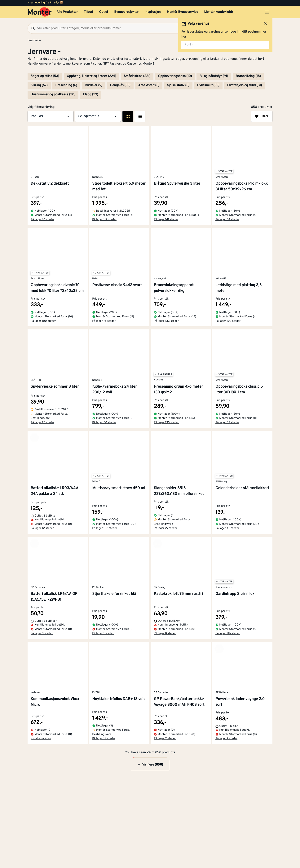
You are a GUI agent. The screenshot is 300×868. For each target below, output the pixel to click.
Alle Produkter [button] (67, 12)
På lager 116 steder (228, 633)
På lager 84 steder (227, 220)
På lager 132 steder (105, 528)
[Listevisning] (140, 116)
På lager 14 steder (104, 739)
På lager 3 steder (42, 633)
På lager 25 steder (42, 423)
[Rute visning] (128, 116)
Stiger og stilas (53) (45, 76)
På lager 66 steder (42, 220)
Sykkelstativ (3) (178, 85)
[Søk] (32, 28)
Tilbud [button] (88, 12)
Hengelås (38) (120, 85)
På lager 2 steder (165, 739)
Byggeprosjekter (126, 12)
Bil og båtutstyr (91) (214, 76)
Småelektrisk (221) (137, 76)
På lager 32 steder (227, 423)
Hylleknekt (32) (208, 85)
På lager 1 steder (103, 633)
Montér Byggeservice (182, 12)
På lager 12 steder (42, 528)
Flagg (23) (91, 95)
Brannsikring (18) (248, 76)
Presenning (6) (66, 85)
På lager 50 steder (104, 423)
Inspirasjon (153, 12)
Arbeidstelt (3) (149, 85)
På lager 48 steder (227, 528)
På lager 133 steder (166, 321)
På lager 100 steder (43, 321)
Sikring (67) (39, 85)
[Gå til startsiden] (40, 12)
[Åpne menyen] (267, 12)
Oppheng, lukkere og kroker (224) (91, 76)
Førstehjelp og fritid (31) (245, 85)
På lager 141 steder (166, 220)
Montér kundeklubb (218, 12)
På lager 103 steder (228, 321)
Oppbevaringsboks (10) (175, 76)
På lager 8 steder (165, 633)
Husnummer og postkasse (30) (53, 95)
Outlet (104, 12)
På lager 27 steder (165, 528)
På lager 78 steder (104, 321)
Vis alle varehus (41, 739)
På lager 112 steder (104, 220)
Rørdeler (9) (94, 85)
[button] (51, 116)
